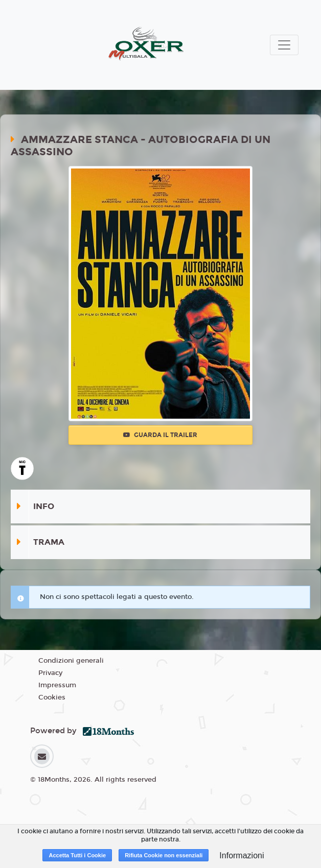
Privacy (50, 673)
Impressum (57, 685)
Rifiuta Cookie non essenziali (164, 855)
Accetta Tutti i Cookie (77, 855)
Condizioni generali (71, 661)
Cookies (52, 697)
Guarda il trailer (160, 435)
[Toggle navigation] (284, 45)
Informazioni (242, 855)
